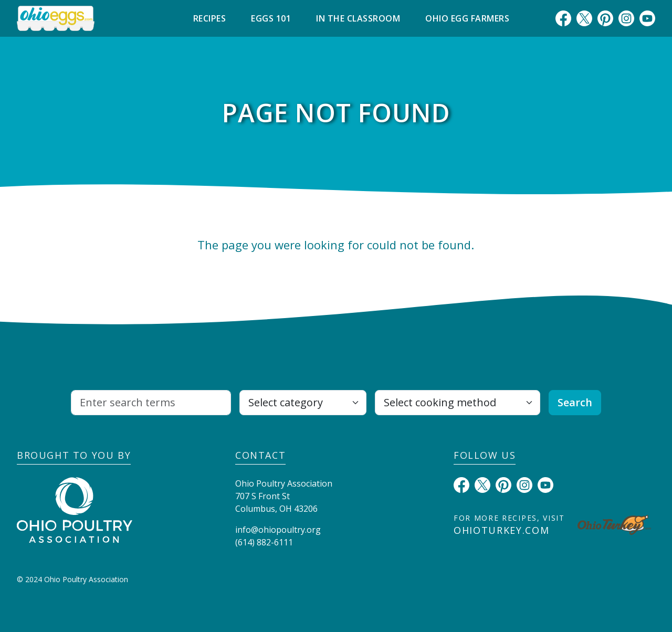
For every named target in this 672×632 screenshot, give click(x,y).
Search (575, 402)
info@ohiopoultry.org (278, 530)
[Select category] (303, 403)
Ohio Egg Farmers (467, 18)
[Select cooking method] (457, 403)
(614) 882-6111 (264, 542)
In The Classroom (358, 18)
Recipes (210, 18)
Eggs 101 (271, 18)
